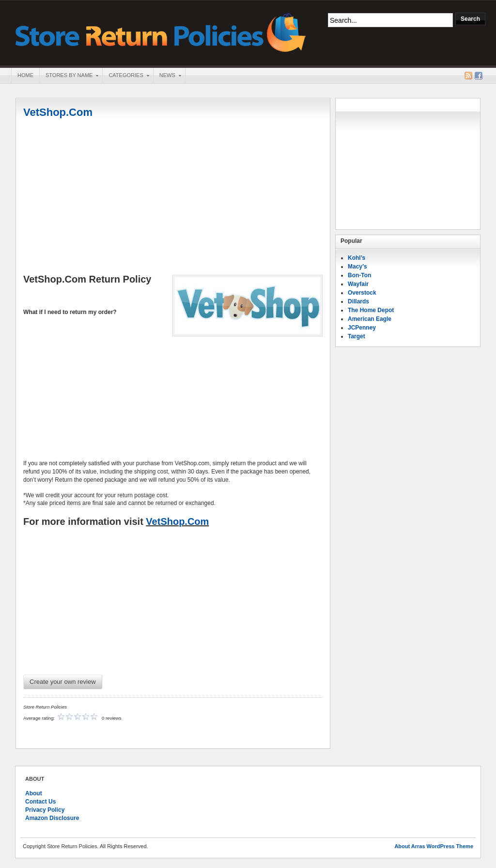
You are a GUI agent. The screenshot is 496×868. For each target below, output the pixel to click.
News (167, 76)
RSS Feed (468, 76)
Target (356, 336)
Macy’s (357, 267)
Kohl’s (356, 258)
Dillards (358, 301)
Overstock (362, 293)
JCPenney (362, 328)
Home (25, 75)
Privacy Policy (45, 810)
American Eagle (370, 319)
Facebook (479, 76)
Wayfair (358, 284)
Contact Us (40, 802)
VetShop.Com (58, 112)
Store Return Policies (161, 32)
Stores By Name (69, 76)
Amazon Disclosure (52, 818)
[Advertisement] (173, 197)
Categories (125, 76)
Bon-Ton (359, 275)
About (34, 793)
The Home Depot (371, 310)
